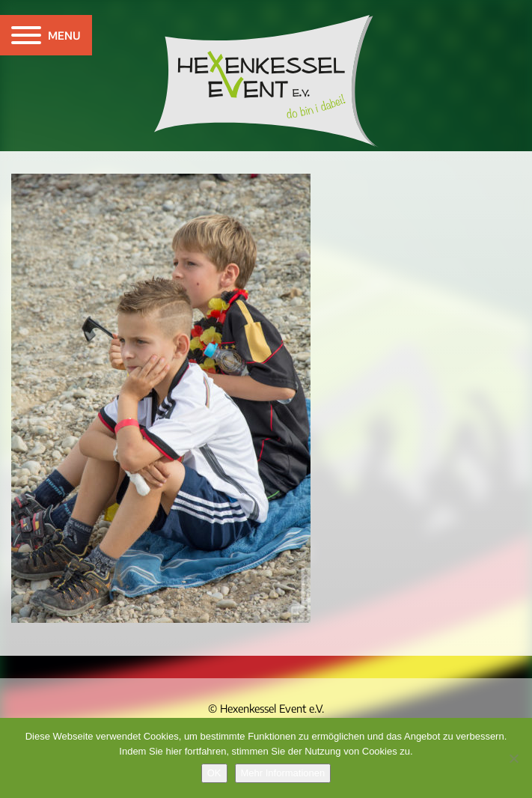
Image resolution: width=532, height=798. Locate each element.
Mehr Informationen (283, 773)
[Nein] (513, 758)
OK (214, 773)
